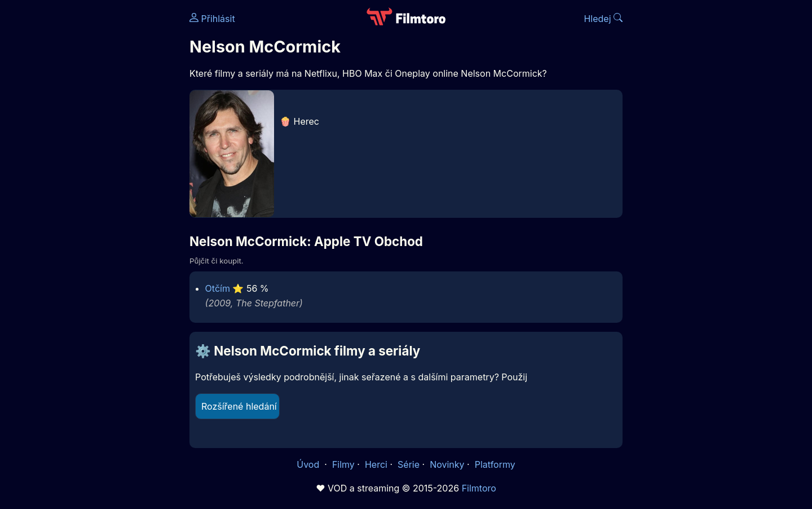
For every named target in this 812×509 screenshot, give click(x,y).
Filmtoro (479, 488)
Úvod (309, 464)
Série (409, 464)
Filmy (343, 464)
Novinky (447, 464)
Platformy (495, 464)
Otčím (218, 288)
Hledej (603, 19)
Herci (376, 464)
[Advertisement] (108, 174)
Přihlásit (212, 19)
